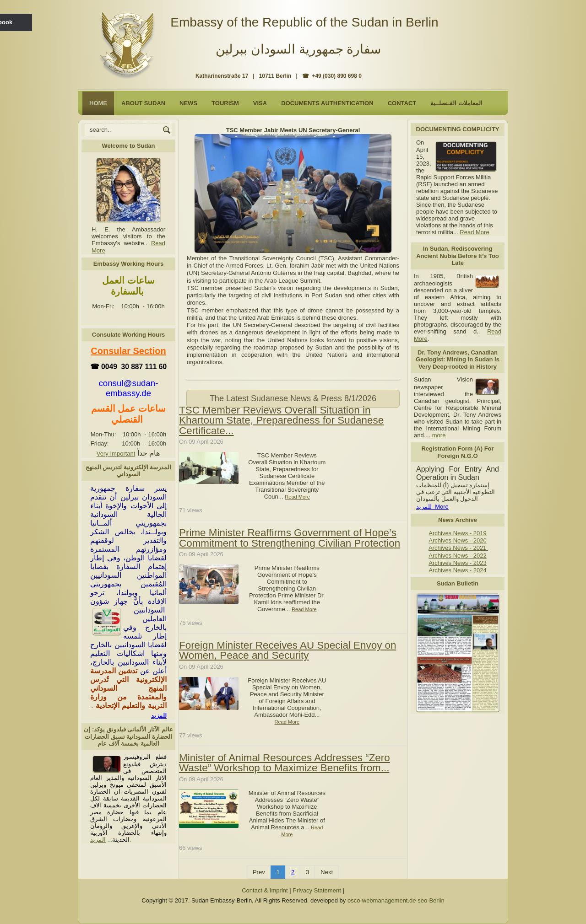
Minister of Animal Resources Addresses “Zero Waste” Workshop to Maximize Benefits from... (285, 763)
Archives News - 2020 (457, 540)
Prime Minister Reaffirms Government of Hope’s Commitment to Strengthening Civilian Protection (290, 538)
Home (98, 103)
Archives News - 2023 (457, 563)
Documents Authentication (327, 103)
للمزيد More (432, 507)
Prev (259, 872)
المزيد (98, 840)
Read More (474, 232)
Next (327, 872)
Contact (402, 103)
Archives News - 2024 (457, 570)
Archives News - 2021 (458, 548)
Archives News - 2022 (457, 556)
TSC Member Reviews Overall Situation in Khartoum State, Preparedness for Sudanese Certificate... (281, 420)
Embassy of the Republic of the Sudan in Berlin (304, 22)
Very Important (116, 454)
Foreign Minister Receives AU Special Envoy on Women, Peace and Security (288, 650)
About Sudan (143, 103)
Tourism (225, 103)
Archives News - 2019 (457, 533)
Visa (260, 103)
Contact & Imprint (265, 890)
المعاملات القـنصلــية (456, 103)
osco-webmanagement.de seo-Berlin (396, 900)
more (439, 435)
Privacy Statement (317, 890)
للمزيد (159, 716)
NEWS (188, 103)
